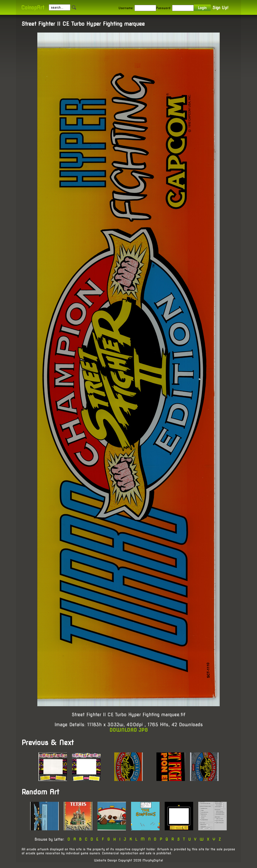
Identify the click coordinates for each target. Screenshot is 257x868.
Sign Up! (220, 8)
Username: (126, 8)
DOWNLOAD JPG (129, 730)
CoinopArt (33, 8)
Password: (164, 8)
